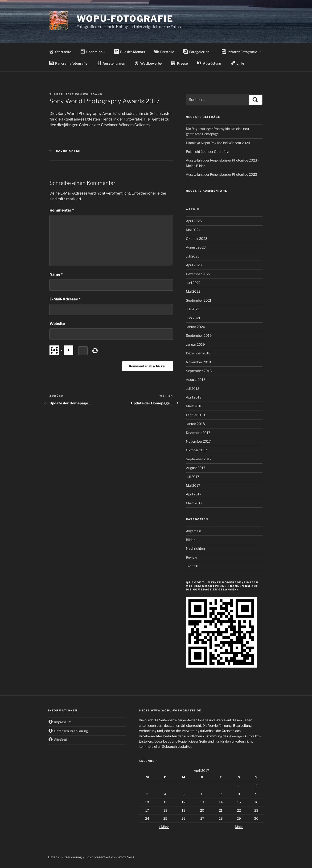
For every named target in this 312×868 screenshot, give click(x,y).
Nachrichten (68, 151)
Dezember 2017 (198, 433)
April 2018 (194, 397)
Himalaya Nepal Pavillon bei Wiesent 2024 (218, 143)
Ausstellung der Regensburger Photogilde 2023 (222, 174)
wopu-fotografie (125, 19)
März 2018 (194, 406)
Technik (192, 566)
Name (56, 274)
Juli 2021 (193, 309)
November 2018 (198, 362)
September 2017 (199, 459)
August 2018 (196, 380)
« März (164, 827)
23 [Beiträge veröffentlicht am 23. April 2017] (256, 810)
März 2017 (194, 503)
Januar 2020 (196, 327)
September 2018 (199, 371)
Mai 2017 (193, 485)
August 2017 (196, 468)
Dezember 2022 (198, 274)
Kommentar (62, 210)
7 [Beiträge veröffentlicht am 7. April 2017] (221, 794)
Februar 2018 (196, 415)
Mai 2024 (193, 230)
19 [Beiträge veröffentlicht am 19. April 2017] (184, 810)
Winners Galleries (134, 125)
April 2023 (194, 265)
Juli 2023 (193, 256)
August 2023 (196, 247)
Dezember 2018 (198, 353)
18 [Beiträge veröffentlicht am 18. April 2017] (165, 810)
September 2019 (199, 335)
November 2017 (198, 441)
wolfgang (93, 94)
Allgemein (193, 531)
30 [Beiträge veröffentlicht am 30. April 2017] (256, 818)
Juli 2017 (193, 477)
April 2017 (194, 494)
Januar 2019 (195, 344)
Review (191, 557)
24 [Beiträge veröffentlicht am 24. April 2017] (147, 818)
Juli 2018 (193, 388)
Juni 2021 (193, 318)
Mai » (239, 827)
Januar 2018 (195, 424)
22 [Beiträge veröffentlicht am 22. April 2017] (239, 810)
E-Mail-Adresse (65, 299)
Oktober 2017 (196, 450)
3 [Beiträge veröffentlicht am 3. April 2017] (147, 794)
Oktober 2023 (197, 239)
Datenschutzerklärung (65, 857)
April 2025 (194, 221)
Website (57, 324)
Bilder (190, 540)
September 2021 (199, 300)
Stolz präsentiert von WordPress (110, 857)
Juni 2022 (193, 283)
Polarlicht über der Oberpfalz (207, 152)
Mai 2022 (193, 291)
